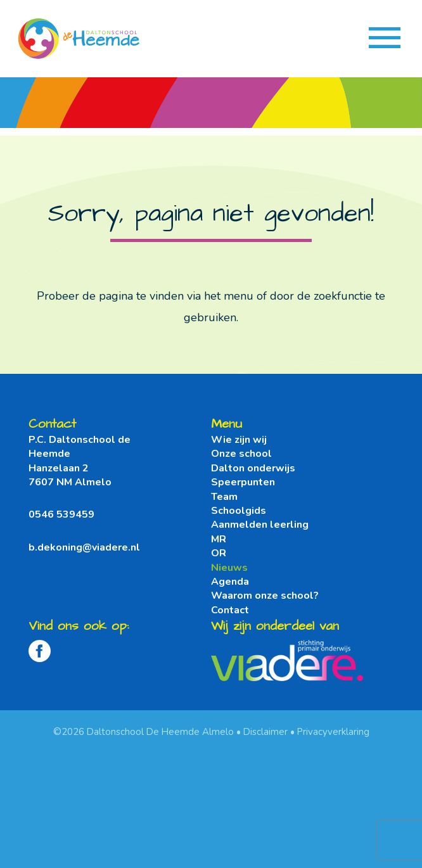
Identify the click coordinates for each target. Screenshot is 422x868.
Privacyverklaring (333, 732)
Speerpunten (243, 482)
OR (219, 553)
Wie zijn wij (239, 440)
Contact (230, 610)
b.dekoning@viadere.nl (84, 547)
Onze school (241, 454)
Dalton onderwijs (253, 468)
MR (219, 539)
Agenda (230, 582)
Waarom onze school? (265, 596)
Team (224, 497)
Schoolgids (239, 511)
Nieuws (229, 568)
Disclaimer (265, 732)
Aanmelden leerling (260, 525)
